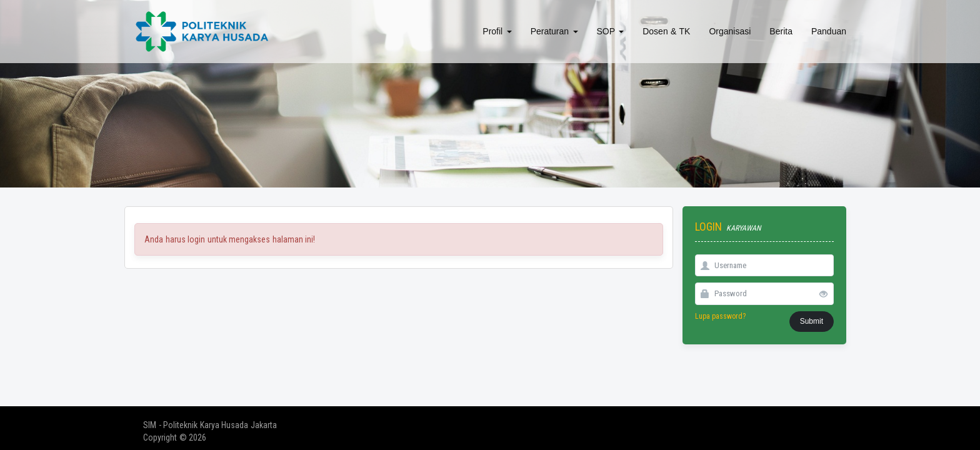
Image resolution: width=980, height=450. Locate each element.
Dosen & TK (666, 31)
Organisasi (730, 31)
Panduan (829, 31)
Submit (812, 321)
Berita (781, 31)
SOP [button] (611, 31)
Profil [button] (497, 31)
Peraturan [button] (554, 31)
